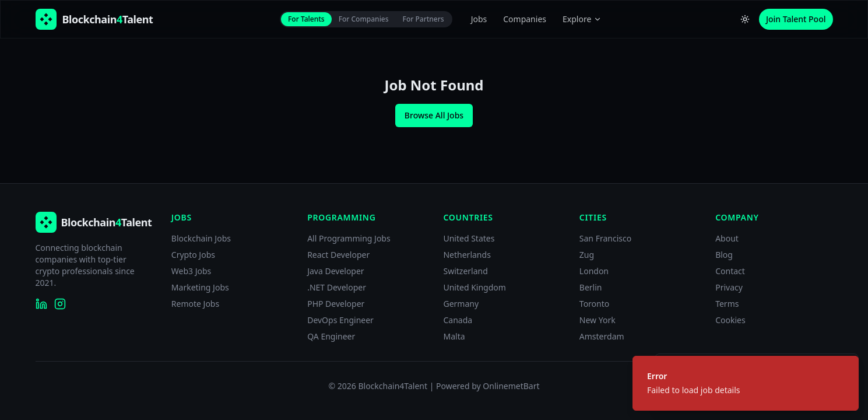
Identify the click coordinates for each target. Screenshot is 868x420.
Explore (582, 19)
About (727, 238)
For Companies (364, 19)
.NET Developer (337, 287)
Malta (454, 336)
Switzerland (465, 271)
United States (469, 238)
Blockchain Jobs (201, 238)
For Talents (306, 19)
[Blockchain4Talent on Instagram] (60, 304)
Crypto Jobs (193, 255)
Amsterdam (602, 336)
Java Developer (336, 271)
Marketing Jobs (200, 287)
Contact (730, 271)
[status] (746, 383)
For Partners (424, 19)
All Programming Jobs (349, 238)
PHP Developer (336, 304)
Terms (727, 304)
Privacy (729, 287)
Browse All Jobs (434, 115)
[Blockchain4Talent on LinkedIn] (41, 304)
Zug (587, 255)
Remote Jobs (195, 304)
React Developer (338, 255)
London (594, 271)
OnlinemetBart (511, 386)
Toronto (594, 304)
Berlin (591, 287)
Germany (461, 304)
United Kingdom (474, 287)
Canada (458, 320)
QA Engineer (331, 336)
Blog (724, 255)
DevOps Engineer (340, 320)
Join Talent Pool (796, 19)
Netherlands (467, 255)
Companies (525, 19)
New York (598, 320)
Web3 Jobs (191, 271)
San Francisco (605, 238)
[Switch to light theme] (745, 19)
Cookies (730, 320)
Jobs (479, 19)
